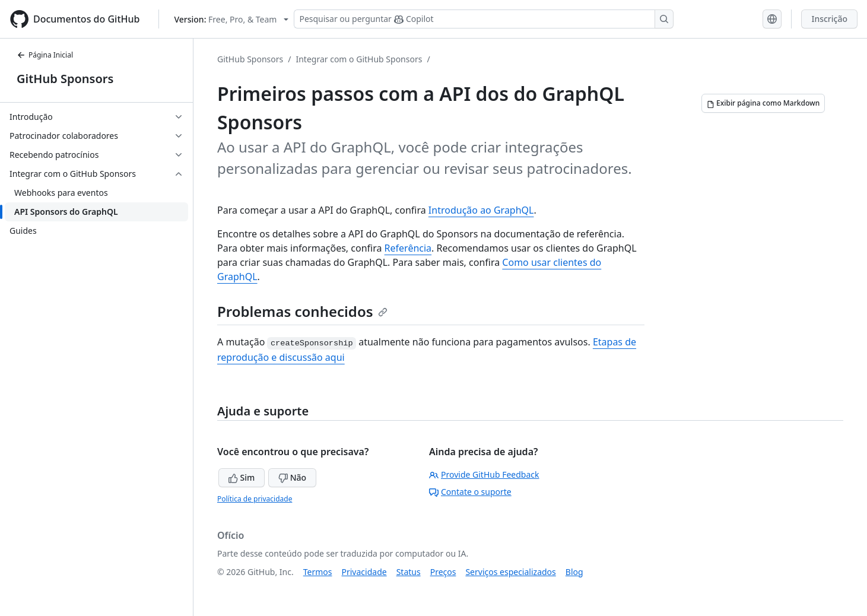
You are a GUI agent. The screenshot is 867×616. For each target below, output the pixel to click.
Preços (443, 572)
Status (409, 572)
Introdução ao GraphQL (481, 210)
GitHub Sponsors (65, 79)
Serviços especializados (510, 572)
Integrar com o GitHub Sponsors (359, 59)
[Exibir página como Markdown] (763, 103)
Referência (408, 248)
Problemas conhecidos (302, 311)
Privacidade (364, 572)
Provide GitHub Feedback (484, 474)
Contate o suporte (470, 492)
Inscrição (829, 19)
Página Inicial (45, 55)
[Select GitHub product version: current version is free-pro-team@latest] (231, 19)
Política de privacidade (255, 499)
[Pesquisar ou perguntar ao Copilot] (484, 19)
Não (292, 477)
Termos (318, 572)
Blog (574, 572)
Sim (242, 477)
